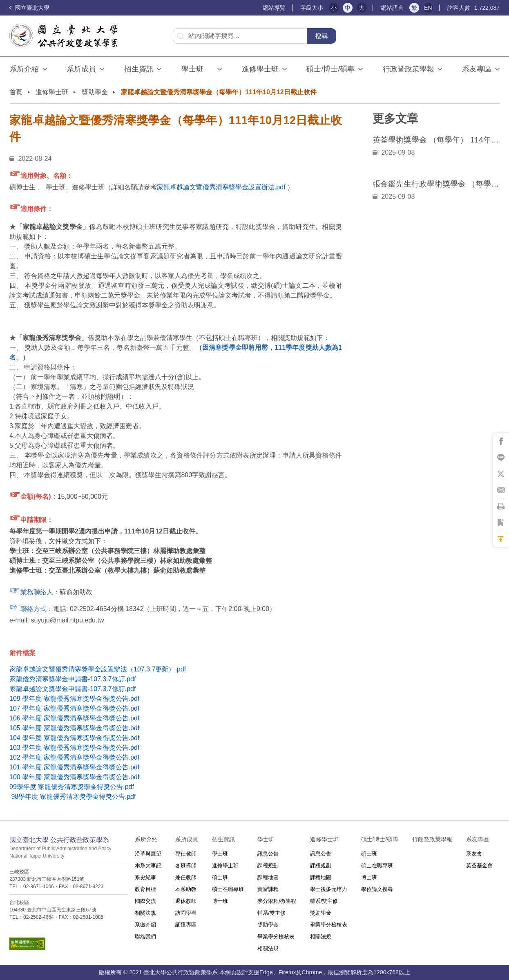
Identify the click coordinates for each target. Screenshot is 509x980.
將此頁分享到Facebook (501, 441)
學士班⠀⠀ (198, 69)
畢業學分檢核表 (276, 937)
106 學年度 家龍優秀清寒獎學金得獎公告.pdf (74, 718)
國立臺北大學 (29, 8)
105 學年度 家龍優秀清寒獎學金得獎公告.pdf (74, 728)
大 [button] (362, 8)
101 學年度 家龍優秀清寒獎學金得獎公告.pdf (74, 767)
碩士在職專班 (228, 889)
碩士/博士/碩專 (330, 69)
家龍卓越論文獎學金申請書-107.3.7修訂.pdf (73, 689)
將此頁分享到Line (501, 458)
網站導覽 (274, 8)
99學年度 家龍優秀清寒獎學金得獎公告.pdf (72, 787)
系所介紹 (24, 69)
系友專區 (477, 69)
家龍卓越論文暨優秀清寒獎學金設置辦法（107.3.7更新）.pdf (98, 669)
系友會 (474, 854)
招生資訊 (139, 69)
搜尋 (321, 36)
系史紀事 (145, 877)
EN (428, 8)
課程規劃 (268, 866)
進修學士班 (260, 69)
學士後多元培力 (329, 889)
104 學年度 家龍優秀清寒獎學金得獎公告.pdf (74, 738)
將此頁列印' (501, 507)
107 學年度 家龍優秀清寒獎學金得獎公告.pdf (74, 708)
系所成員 (81, 69)
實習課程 (268, 889)
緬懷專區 (186, 925)
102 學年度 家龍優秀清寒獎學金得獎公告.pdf (74, 757)
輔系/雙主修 (271, 913)
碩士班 (220, 877)
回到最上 (501, 539)
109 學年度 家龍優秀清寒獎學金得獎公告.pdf (74, 699)
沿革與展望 (148, 854)
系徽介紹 (145, 925)
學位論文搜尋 (377, 889)
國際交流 (145, 901)
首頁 (16, 92)
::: (259, 8)
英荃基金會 (479, 866)
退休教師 (186, 901)
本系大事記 (148, 866)
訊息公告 (268, 854)
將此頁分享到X (501, 474)
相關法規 (145, 913)
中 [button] (348, 8)
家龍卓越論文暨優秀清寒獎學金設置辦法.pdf (221, 187)
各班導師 (186, 866)
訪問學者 (186, 913)
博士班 (220, 901)
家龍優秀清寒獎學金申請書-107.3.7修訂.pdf (73, 679)
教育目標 (145, 889)
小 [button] (334, 8)
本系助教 (186, 889)
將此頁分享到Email (501, 490)
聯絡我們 (145, 937)
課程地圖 (268, 877)
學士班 (220, 854)
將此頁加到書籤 (501, 523)
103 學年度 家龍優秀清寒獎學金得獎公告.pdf (74, 748)
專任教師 (186, 854)
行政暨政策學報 (409, 69)
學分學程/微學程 (277, 901)
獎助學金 (95, 92)
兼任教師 (186, 877)
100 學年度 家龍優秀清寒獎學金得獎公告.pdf (74, 777)
